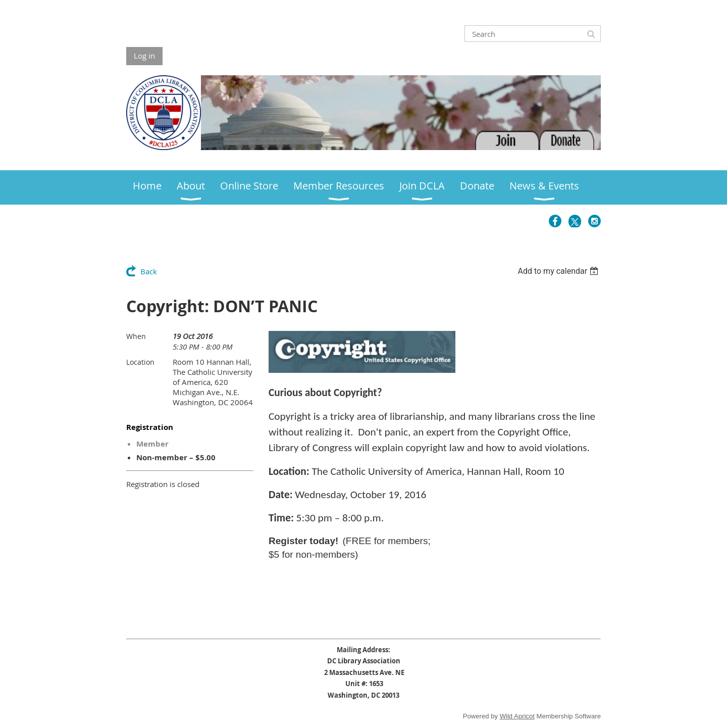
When (136, 336)
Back (149, 271)
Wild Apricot (517, 716)
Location (140, 362)
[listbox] (559, 271)
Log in (144, 56)
